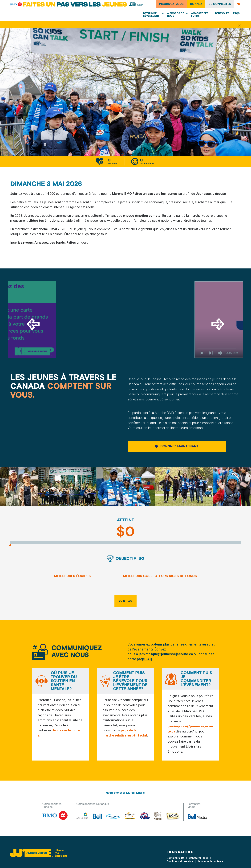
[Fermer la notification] (239, 26)
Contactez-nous (199, 863)
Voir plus (126, 602)
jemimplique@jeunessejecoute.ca (166, 655)
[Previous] (33, 324)
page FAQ (144, 660)
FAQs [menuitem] (236, 13)
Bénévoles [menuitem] (222, 13)
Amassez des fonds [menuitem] (200, 15)
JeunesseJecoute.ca (210, 866)
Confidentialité (176, 863)
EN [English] (238, 4)
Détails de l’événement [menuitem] (151, 15)
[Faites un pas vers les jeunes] (77, 4)
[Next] (218, 324)
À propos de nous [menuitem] (176, 15)
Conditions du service (180, 866)
